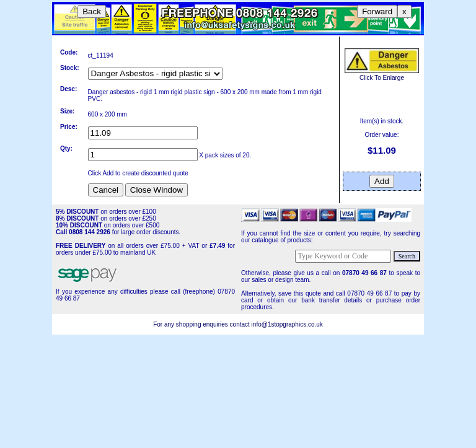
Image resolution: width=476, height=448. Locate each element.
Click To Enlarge (382, 74)
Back (92, 11)
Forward (377, 11)
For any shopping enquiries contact (202, 324)
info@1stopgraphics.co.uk (287, 324)
